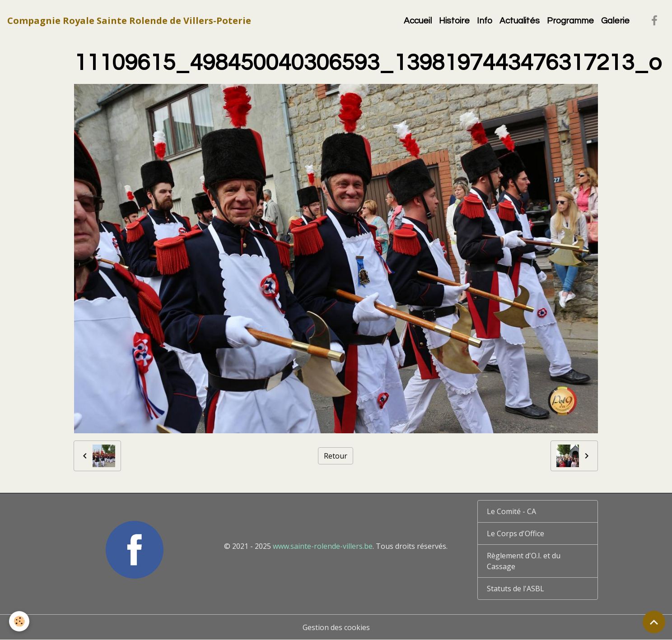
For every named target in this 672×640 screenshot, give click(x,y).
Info (485, 21)
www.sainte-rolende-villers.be (323, 546)
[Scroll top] (654, 622)
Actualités (520, 21)
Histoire (454, 21)
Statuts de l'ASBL (516, 589)
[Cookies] (19, 621)
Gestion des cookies (336, 627)
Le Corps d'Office (516, 533)
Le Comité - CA (511, 511)
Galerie (615, 21)
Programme (570, 21)
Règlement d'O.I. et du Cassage (524, 561)
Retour (336, 456)
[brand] (129, 21)
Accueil (418, 21)
